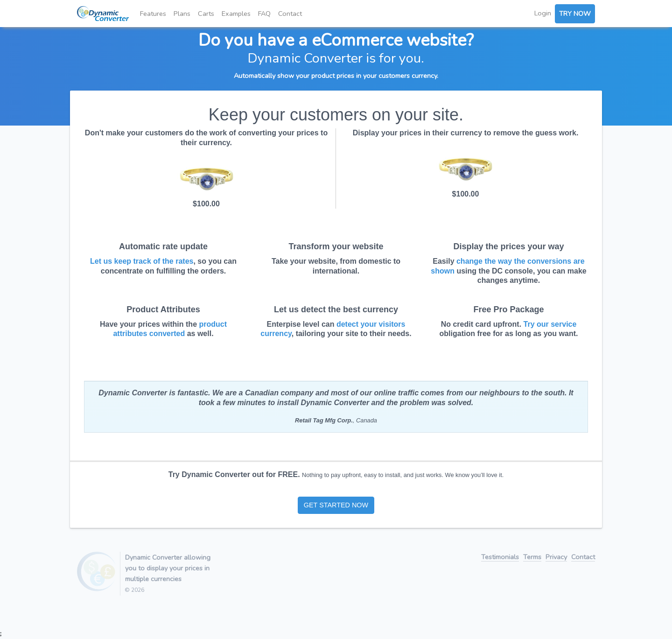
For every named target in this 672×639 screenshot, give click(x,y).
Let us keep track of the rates (142, 261)
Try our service (550, 324)
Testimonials (500, 558)
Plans (182, 14)
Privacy (556, 558)
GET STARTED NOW (336, 505)
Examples (236, 14)
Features (153, 14)
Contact (290, 14)
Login (543, 13)
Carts (206, 14)
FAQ (264, 14)
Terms (532, 558)
